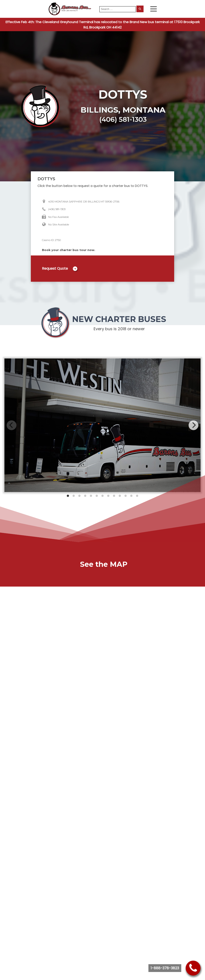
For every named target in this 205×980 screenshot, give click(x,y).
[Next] (193, 425)
